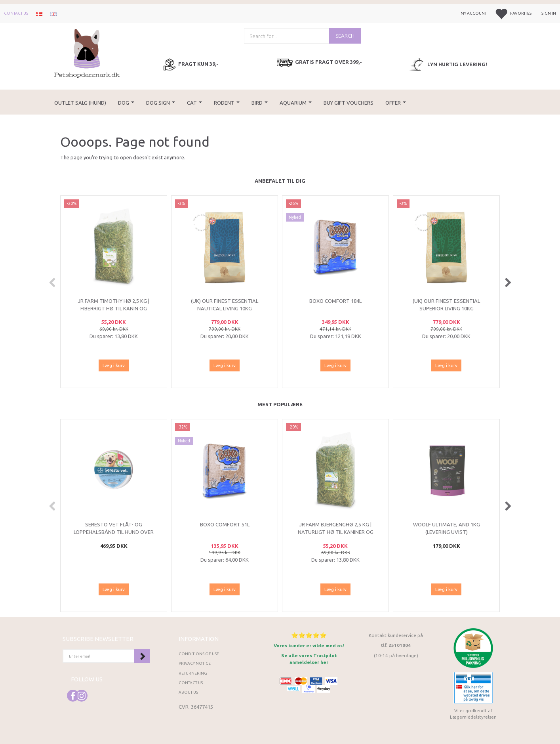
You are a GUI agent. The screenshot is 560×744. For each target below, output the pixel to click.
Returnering (193, 673)
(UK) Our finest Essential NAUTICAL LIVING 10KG (225, 305)
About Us (188, 692)
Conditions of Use (199, 654)
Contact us (16, 13)
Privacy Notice (195, 663)
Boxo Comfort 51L (225, 524)
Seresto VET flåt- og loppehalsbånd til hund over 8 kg (114, 532)
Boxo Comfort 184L (335, 301)
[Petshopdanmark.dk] (87, 53)
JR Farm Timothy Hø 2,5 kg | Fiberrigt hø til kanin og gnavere (114, 308)
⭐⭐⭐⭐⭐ (309, 635)
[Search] (345, 36)
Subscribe (142, 656)
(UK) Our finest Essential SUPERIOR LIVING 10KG (446, 305)
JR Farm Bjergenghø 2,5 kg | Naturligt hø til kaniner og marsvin (336, 532)
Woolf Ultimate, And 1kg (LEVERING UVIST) (447, 528)
